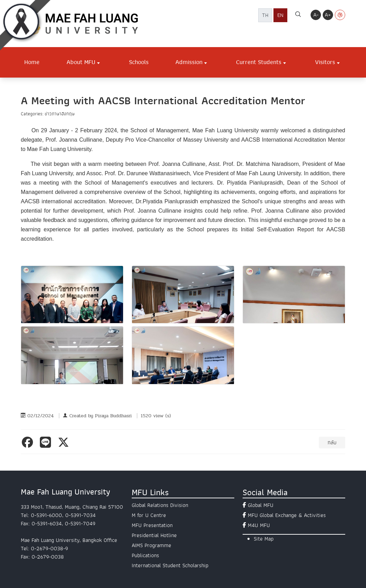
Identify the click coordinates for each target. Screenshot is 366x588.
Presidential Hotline (154, 535)
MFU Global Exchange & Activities (287, 515)
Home (32, 62)
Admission (189, 62)
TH (265, 15)
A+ (328, 15)
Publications (145, 555)
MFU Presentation (152, 525)
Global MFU (261, 505)
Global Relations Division (160, 505)
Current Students (259, 62)
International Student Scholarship (170, 565)
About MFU (81, 62)
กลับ (332, 443)
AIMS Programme (151, 545)
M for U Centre (149, 515)
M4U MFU (259, 525)
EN (280, 15)
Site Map (264, 539)
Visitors (325, 62)
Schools (139, 62)
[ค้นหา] (298, 15)
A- (316, 15)
